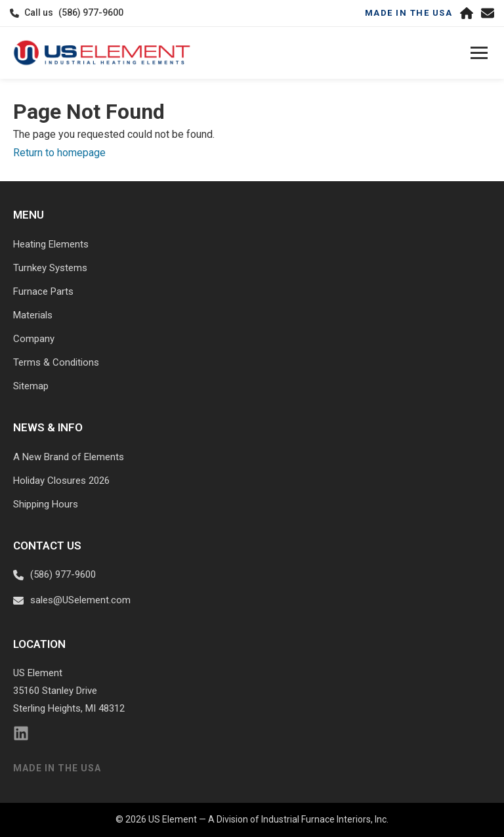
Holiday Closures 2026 (61, 481)
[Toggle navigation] (479, 53)
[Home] (467, 13)
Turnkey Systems (50, 268)
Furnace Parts (43, 291)
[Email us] (488, 13)
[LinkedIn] (21, 736)
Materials (33, 315)
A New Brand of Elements (69, 457)
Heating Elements (51, 244)
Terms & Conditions (56, 362)
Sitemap (31, 386)
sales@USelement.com (80, 600)
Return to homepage (59, 153)
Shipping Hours (46, 504)
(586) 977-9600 (91, 12)
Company (34, 339)
